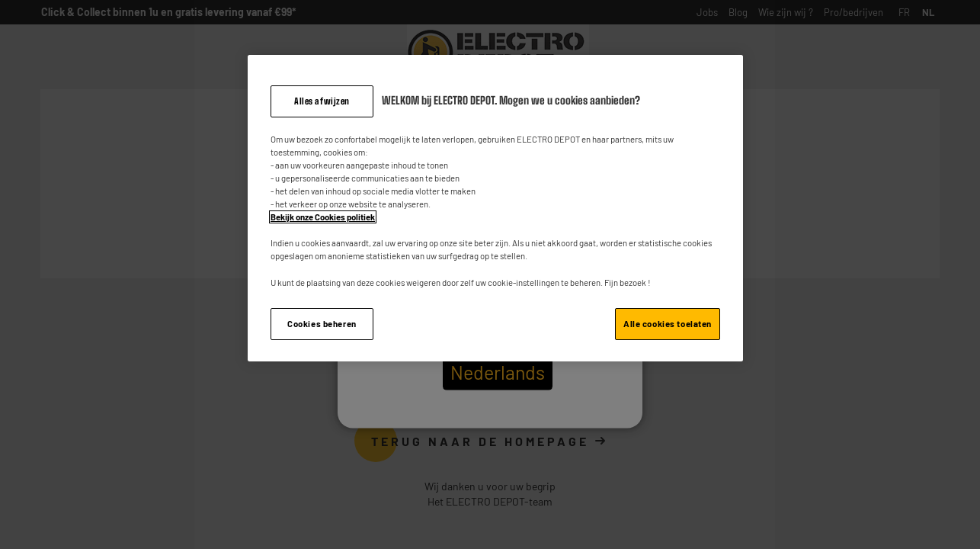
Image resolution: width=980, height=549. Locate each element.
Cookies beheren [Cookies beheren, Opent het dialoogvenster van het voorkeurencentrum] (322, 324)
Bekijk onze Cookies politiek (323, 217)
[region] (495, 208)
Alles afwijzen (322, 101)
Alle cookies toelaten (668, 324)
